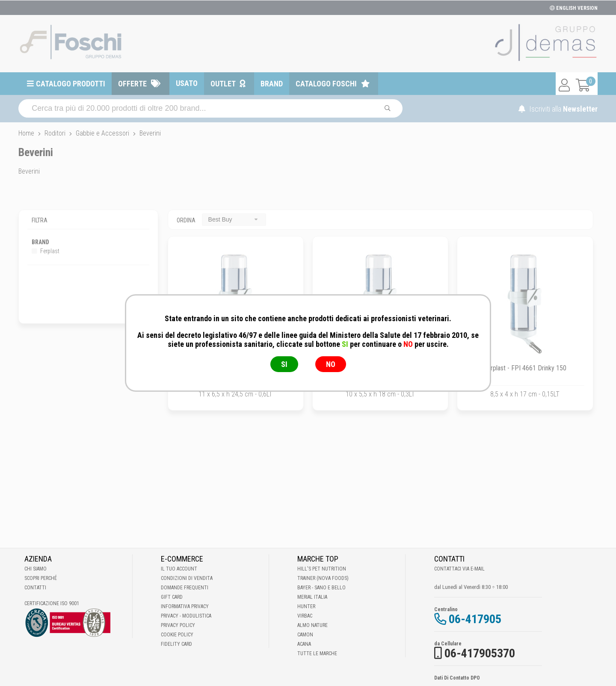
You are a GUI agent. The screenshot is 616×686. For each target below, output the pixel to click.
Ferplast (46, 251)
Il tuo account (179, 569)
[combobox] (234, 220)
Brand (272, 84)
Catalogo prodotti (71, 84)
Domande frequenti (185, 588)
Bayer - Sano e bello (321, 588)
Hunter (306, 606)
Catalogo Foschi (326, 84)
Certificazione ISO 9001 (52, 603)
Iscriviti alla (558, 109)
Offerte (132, 84)
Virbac (305, 616)
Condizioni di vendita (187, 578)
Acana (304, 644)
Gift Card (172, 597)
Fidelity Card (176, 644)
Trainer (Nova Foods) (323, 578)
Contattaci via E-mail (459, 569)
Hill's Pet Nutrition (322, 569)
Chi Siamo (36, 569)
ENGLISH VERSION (574, 8)
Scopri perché (41, 578)
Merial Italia (312, 597)
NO (331, 364)
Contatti (35, 588)
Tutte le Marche (317, 653)
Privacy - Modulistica (186, 616)
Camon (305, 635)
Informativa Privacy (185, 606)
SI (284, 364)
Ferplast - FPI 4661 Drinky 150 (525, 368)
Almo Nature (312, 625)
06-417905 (475, 619)
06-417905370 (480, 653)
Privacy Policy (178, 625)
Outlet (223, 84)
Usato (187, 83)
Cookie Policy (177, 635)
